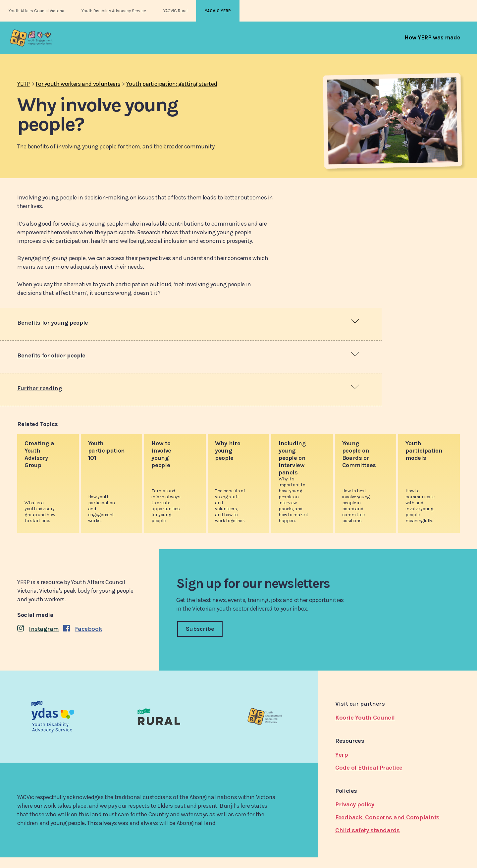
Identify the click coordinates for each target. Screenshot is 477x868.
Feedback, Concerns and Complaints (387, 817)
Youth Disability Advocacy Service (114, 11)
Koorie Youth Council (365, 718)
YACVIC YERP (218, 11)
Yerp (342, 755)
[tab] (191, 324)
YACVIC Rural (175, 11)
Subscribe (200, 629)
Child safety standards (368, 830)
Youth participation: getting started (172, 84)
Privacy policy (355, 804)
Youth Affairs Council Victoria (36, 11)
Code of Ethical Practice (369, 768)
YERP (24, 84)
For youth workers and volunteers (78, 84)
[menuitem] (432, 37)
